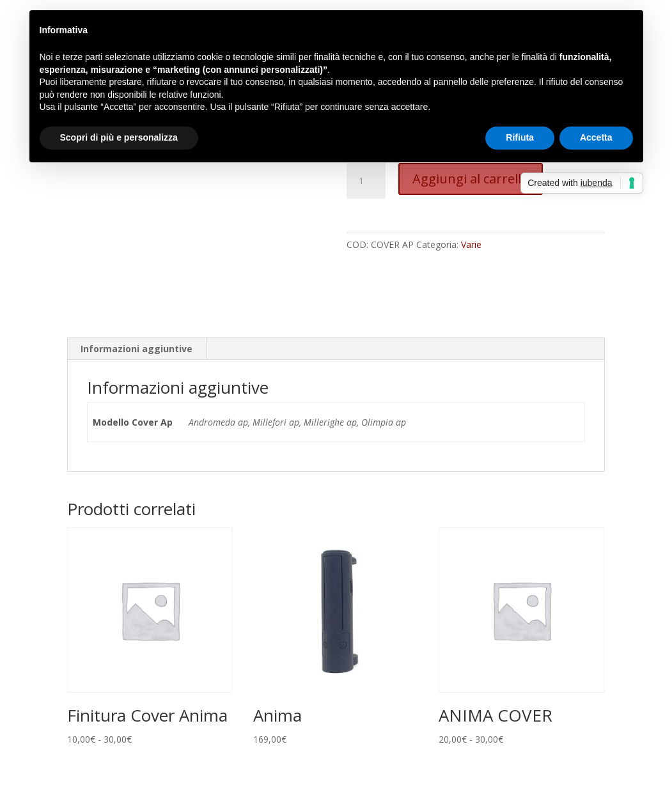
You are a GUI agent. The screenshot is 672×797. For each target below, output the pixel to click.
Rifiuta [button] (520, 137)
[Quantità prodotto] (366, 181)
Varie (471, 244)
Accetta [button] (596, 137)
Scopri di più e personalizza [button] (119, 137)
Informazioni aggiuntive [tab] (137, 349)
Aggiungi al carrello (471, 179)
